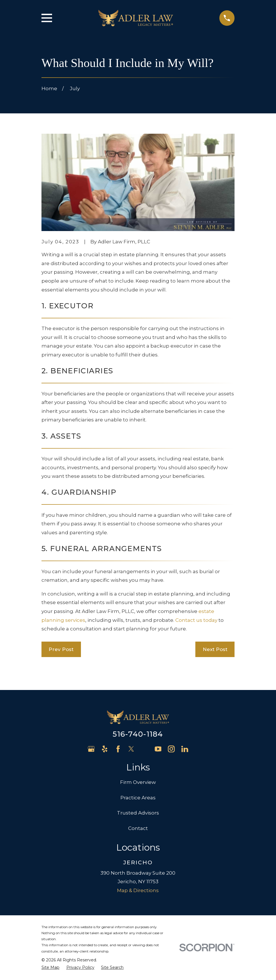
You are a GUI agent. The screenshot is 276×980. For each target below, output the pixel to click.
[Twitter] (131, 749)
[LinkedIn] (185, 749)
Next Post (215, 649)
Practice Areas (138, 798)
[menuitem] (50, 968)
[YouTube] (158, 749)
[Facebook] (118, 749)
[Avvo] (145, 749)
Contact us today (196, 620)
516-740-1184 (138, 734)
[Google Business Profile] (91, 749)
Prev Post (61, 649)
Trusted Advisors (138, 813)
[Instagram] (171, 749)
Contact (138, 828)
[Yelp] (105, 749)
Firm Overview (138, 782)
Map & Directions (138, 890)
